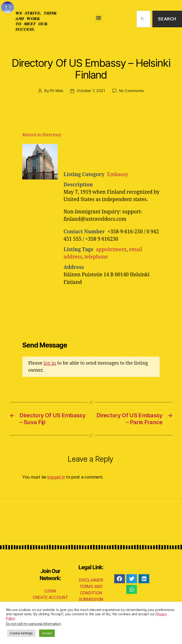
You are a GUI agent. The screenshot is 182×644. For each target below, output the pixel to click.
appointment (111, 249)
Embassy (118, 174)
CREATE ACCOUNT (50, 597)
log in (50, 363)
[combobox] (143, 19)
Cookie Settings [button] (21, 633)
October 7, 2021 (91, 91)
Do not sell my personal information (33, 624)
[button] (99, 18)
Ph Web (56, 91)
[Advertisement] (122, 155)
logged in (56, 477)
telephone (96, 257)
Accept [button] (47, 633)
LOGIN (50, 591)
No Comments (131, 91)
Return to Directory (42, 135)
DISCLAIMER (91, 580)
